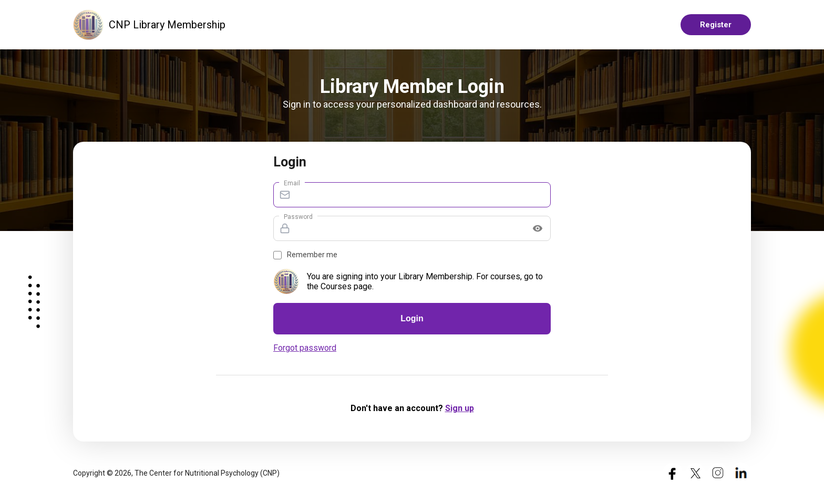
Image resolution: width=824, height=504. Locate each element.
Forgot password (305, 348)
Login (412, 318)
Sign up (460, 408)
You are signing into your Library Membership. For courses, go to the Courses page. (425, 281)
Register (716, 25)
